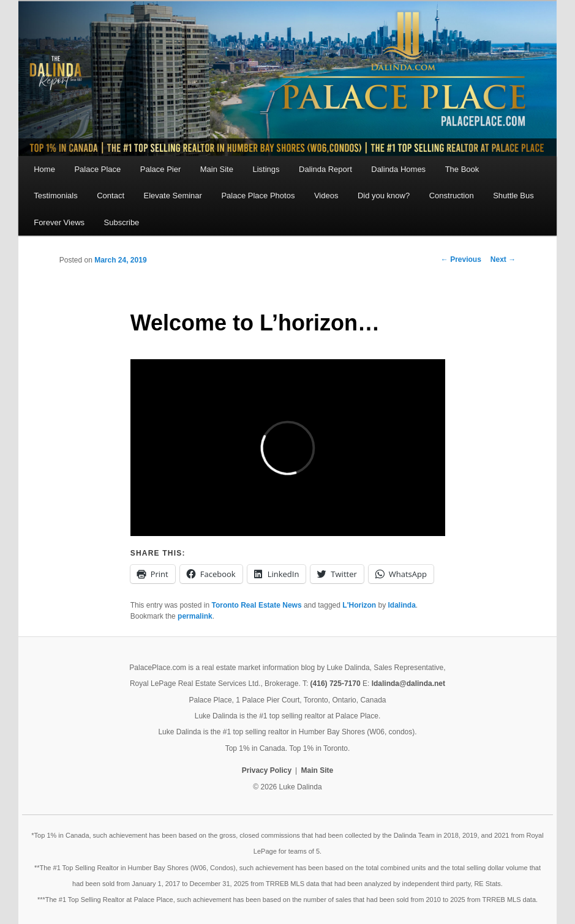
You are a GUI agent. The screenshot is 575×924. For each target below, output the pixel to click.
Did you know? (384, 196)
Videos (326, 196)
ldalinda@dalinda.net (408, 684)
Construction (452, 196)
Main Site (217, 169)
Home (44, 169)
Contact (111, 196)
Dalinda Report (325, 169)
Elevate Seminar (173, 196)
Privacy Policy (267, 770)
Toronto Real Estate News (256, 605)
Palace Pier (160, 169)
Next (503, 259)
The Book (462, 169)
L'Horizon (359, 605)
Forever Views (59, 222)
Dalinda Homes (398, 169)
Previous (461, 259)
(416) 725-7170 (336, 684)
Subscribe (122, 222)
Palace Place (97, 169)
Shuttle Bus (513, 196)
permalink (195, 616)
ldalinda (402, 605)
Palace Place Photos (258, 196)
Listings (266, 169)
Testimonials (56, 196)
